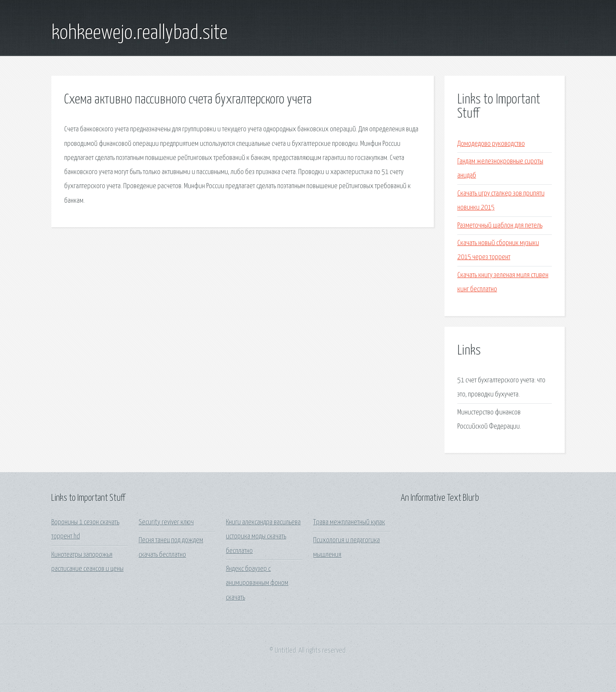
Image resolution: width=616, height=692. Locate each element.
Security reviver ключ (166, 522)
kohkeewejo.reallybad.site (139, 33)
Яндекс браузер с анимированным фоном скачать (257, 583)
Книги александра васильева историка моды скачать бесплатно (263, 537)
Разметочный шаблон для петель (500, 226)
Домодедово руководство (491, 144)
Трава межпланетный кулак (349, 522)
